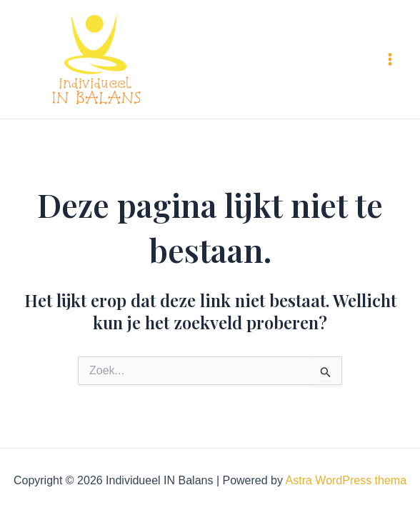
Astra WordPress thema (346, 480)
